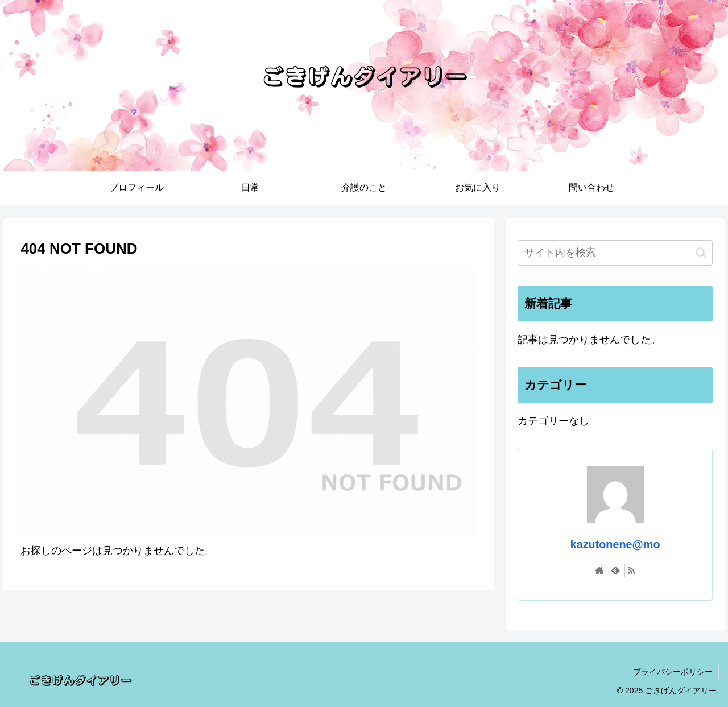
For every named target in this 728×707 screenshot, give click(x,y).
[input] (615, 253)
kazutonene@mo (615, 544)
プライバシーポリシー (673, 672)
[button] (701, 253)
